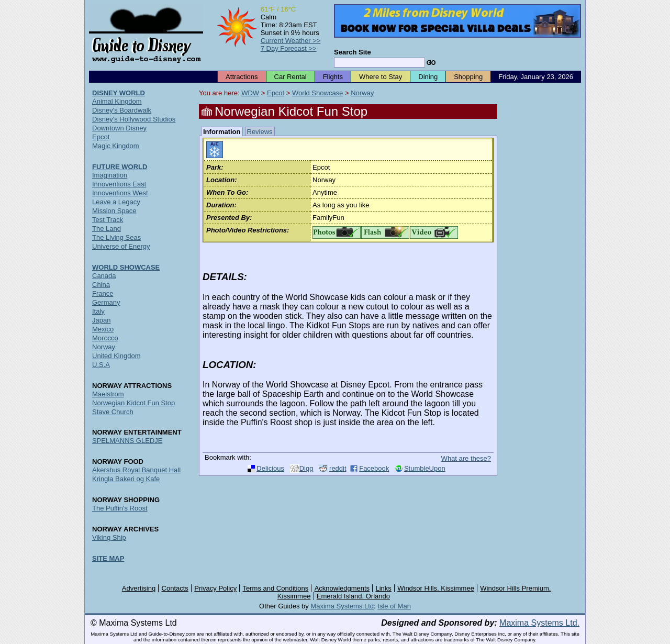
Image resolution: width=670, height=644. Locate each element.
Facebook (374, 468)
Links (384, 588)
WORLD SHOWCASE (126, 267)
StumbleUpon (425, 468)
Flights (333, 77)
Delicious (270, 468)
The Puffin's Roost (120, 508)
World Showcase (317, 93)
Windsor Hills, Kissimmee (436, 588)
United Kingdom (116, 356)
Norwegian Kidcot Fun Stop (133, 403)
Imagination (110, 175)
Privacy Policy (215, 588)
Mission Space (114, 211)
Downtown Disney (119, 128)
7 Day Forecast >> (289, 48)
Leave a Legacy (116, 202)
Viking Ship (109, 537)
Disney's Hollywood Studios (134, 119)
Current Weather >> (291, 41)
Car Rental (291, 77)
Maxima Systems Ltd (342, 606)
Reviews (260, 132)
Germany (106, 302)
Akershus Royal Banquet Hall (136, 470)
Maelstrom (108, 394)
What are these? (466, 458)
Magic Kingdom (116, 146)
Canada (104, 276)
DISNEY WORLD (119, 93)
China (101, 285)
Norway (362, 93)
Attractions (242, 77)
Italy (98, 311)
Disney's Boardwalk (122, 110)
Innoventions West (120, 193)
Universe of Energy (121, 246)
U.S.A (101, 365)
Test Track (108, 220)
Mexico (103, 329)
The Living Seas (116, 237)
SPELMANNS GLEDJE (127, 441)
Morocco (105, 338)
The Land (107, 229)
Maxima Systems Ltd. (539, 623)
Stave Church (113, 412)
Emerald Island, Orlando (353, 596)
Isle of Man (394, 606)
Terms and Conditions (276, 588)
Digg (306, 468)
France (103, 293)
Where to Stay (381, 77)
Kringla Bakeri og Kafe (126, 479)
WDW (250, 93)
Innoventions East (119, 184)
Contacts (175, 588)
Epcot (276, 93)
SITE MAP (108, 558)
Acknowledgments (342, 588)
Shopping (468, 77)
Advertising (139, 588)
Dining (428, 77)
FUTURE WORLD (120, 167)
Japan (101, 320)
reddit (338, 468)
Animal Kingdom (117, 101)
